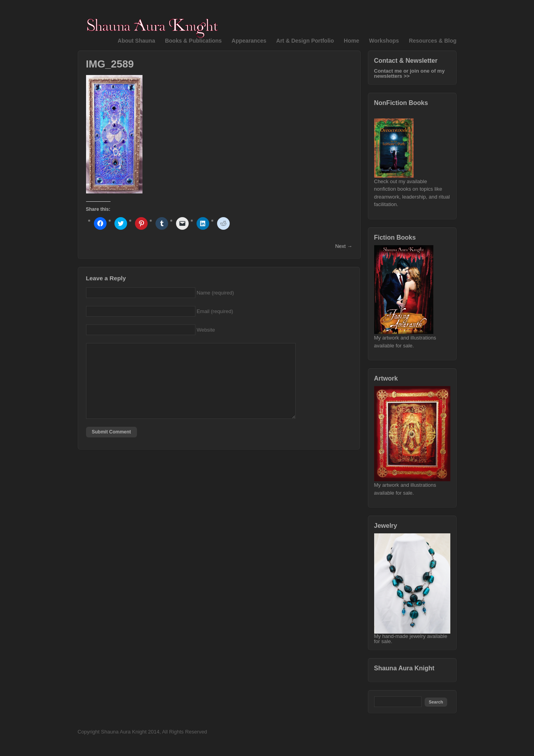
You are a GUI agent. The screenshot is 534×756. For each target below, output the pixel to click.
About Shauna (136, 41)
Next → (344, 246)
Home (351, 41)
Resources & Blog (433, 41)
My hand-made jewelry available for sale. (412, 637)
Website (206, 330)
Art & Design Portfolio (305, 41)
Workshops (384, 41)
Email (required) (215, 311)
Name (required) (215, 293)
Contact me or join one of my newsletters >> (409, 73)
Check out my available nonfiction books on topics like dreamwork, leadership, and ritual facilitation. (412, 190)
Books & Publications (193, 41)
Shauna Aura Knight (404, 668)
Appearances (249, 41)
